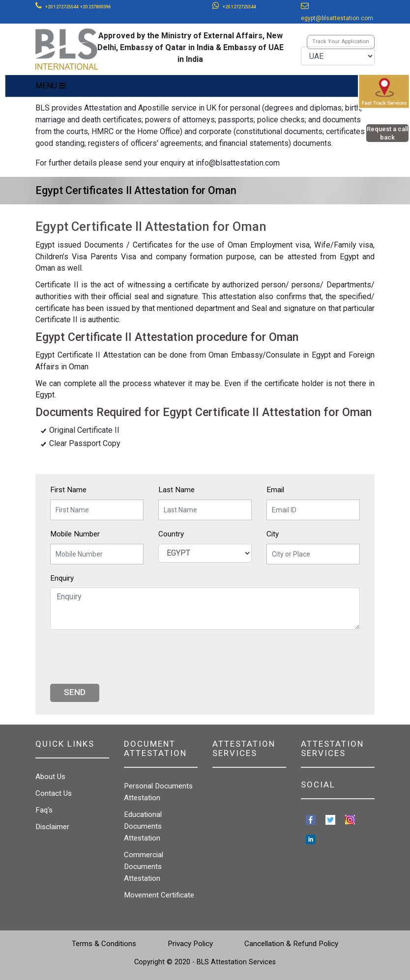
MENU (51, 86)
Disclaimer (52, 827)
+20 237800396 (95, 7)
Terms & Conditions (104, 944)
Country (171, 534)
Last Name (176, 490)
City (273, 534)
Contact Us (54, 793)
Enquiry (62, 578)
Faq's (44, 810)
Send (75, 692)
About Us (50, 777)
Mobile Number (75, 534)
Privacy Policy (190, 944)
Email (275, 490)
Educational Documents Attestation (143, 826)
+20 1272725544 (62, 7)
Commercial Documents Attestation (144, 867)
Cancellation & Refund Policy (291, 944)
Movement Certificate (159, 895)
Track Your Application (341, 42)
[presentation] (125, 657)
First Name (68, 490)
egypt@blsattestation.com (337, 18)
